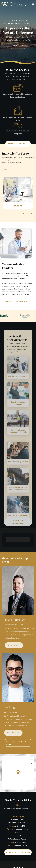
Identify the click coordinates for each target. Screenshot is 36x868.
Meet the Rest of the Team (17, 743)
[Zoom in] (32, 758)
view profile (20, 645)
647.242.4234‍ (20, 826)
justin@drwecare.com (20, 829)
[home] (14, 4)
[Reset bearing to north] (32, 764)
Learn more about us (18, 144)
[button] (33, 4)
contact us (18, 46)
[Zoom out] (32, 761)
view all (8, 170)
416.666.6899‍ (20, 842)
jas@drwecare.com (20, 845)
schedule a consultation (17, 301)
